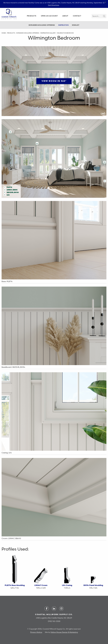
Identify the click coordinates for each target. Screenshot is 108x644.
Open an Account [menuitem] (49, 16)
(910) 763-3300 (54, 621)
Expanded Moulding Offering (42, 25)
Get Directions (54, 5)
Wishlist (76, 25)
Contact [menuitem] (77, 16)
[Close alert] (105, 2)
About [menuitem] (65, 16)
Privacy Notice (36, 632)
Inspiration (63, 25)
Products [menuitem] (32, 16)
